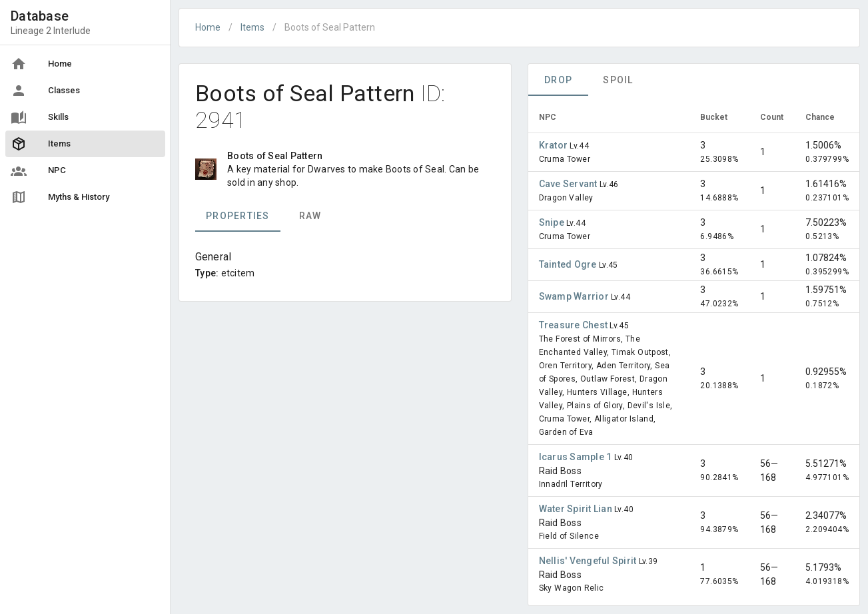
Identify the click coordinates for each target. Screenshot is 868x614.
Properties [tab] (238, 216)
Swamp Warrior (575, 296)
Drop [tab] (558, 80)
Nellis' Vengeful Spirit (589, 561)
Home (208, 27)
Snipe (553, 222)
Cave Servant (569, 184)
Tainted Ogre (569, 264)
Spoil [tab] (618, 80)
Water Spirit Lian (577, 509)
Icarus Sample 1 (577, 457)
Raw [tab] (310, 216)
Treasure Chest (575, 325)
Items (252, 27)
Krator (555, 145)
